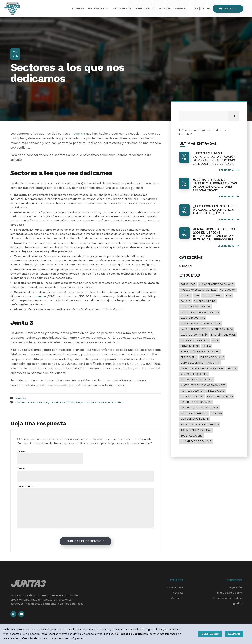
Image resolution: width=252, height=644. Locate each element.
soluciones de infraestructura (102, 402)
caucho (41, 296)
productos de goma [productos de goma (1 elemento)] (220, 396)
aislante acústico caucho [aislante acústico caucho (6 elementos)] (216, 284)
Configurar (210, 634)
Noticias (165, 9)
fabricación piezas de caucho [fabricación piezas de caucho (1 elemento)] (200, 352)
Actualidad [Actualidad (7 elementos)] (188, 284)
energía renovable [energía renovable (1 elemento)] (223, 335)
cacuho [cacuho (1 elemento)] (186, 295)
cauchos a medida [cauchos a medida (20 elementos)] (221, 329)
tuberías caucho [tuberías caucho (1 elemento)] (192, 436)
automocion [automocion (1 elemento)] (228, 290)
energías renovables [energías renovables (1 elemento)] (195, 340)
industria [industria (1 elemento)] (213, 363)
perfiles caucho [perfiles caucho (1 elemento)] (191, 391)
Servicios (143, 9)
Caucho (20, 402)
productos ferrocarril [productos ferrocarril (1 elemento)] (196, 402)
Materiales (96, 9)
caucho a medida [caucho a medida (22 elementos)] (205, 301)
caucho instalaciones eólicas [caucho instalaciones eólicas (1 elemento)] (200, 324)
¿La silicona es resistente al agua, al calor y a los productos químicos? (215, 210)
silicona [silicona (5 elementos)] (216, 413)
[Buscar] (234, 116)
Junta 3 (79, 134)
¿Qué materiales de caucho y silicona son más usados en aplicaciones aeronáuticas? (215, 185)
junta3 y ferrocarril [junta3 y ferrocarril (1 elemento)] (194, 374)
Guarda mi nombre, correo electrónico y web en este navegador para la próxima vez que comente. (86, 439)
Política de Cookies (131, 634)
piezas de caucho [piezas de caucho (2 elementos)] (192, 396)
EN (197, 9)
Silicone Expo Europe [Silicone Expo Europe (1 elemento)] (195, 419)
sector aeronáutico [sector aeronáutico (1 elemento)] (194, 413)
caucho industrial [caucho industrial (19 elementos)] (193, 318)
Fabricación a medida (228, 598)
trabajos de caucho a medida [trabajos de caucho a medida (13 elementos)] (200, 425)
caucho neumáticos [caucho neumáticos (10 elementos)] (193, 329)
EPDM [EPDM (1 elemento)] (216, 340)
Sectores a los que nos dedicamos (205, 130)
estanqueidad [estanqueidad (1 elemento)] (190, 346)
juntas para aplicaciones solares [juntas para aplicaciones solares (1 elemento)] (203, 385)
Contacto (228, 9)
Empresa (78, 9)
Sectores (120, 9)
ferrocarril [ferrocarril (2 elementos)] (189, 357)
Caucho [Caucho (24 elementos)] (186, 301)
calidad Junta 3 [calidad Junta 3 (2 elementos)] (212, 295)
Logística (236, 603)
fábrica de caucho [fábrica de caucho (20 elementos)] (212, 357)
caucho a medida (37, 402)
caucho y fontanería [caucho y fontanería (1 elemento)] (194, 335)
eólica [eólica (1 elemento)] (207, 346)
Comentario (25, 486)
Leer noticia (228, 170)
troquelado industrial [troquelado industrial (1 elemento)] (196, 430)
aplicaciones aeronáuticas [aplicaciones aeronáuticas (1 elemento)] (199, 290)
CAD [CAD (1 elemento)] (196, 295)
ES (208, 9)
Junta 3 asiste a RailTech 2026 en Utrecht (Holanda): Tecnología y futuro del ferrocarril (214, 234)
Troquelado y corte (229, 593)
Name (22, 451)
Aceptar (234, 634)
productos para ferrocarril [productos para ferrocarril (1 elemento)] (200, 408)
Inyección (236, 587)
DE (202, 9)
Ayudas (180, 9)
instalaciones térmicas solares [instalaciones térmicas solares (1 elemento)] (202, 368)
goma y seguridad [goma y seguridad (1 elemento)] (192, 363)
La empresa (175, 587)
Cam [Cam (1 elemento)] (229, 295)
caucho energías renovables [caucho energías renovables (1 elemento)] (200, 312)
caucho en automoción (65, 402)
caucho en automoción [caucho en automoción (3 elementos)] (196, 307)
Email (22, 469)
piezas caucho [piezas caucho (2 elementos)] (215, 391)
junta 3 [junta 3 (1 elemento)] (232, 368)
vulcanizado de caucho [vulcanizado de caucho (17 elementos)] (196, 441)
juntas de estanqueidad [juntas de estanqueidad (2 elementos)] (197, 380)
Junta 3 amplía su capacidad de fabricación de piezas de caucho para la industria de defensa (214, 158)
